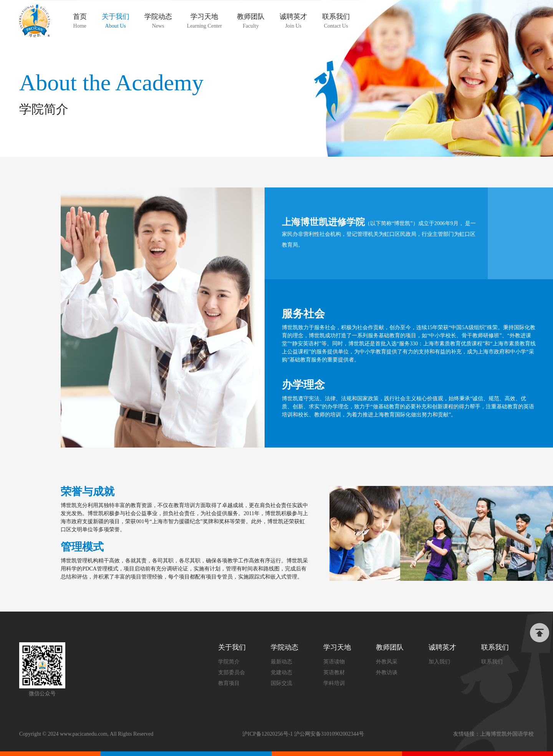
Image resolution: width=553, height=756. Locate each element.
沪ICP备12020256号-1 (267, 734)
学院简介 (229, 662)
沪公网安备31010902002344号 (329, 734)
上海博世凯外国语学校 (507, 734)
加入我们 (439, 662)
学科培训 (334, 683)
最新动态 (281, 662)
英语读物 (334, 662)
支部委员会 (232, 672)
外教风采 (387, 662)
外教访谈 (387, 672)
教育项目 (229, 683)
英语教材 (334, 672)
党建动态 (281, 672)
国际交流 (281, 683)
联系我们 (492, 662)
